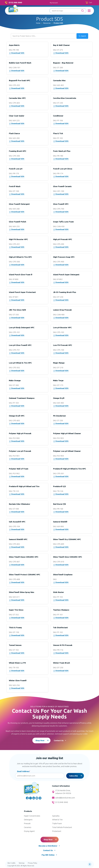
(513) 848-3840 (13, 3)
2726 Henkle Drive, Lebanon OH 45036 (62, 792)
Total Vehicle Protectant (62, 827)
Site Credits (11, 863)
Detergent (28, 820)
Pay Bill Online (48, 855)
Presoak (27, 823)
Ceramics (28, 827)
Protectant (57, 831)
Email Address (24, 771)
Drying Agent (29, 831)
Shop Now (40, 740)
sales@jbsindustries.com (63, 798)
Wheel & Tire (57, 820)
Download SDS (17, 53)
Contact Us (59, 740)
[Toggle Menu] (89, 11)
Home (38, 23)
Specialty (56, 816)
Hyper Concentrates (32, 816)
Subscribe (74, 776)
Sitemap (22, 863)
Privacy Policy (32, 863)
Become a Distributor (48, 846)
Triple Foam (57, 823)
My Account (54, 3)
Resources (47, 23)
